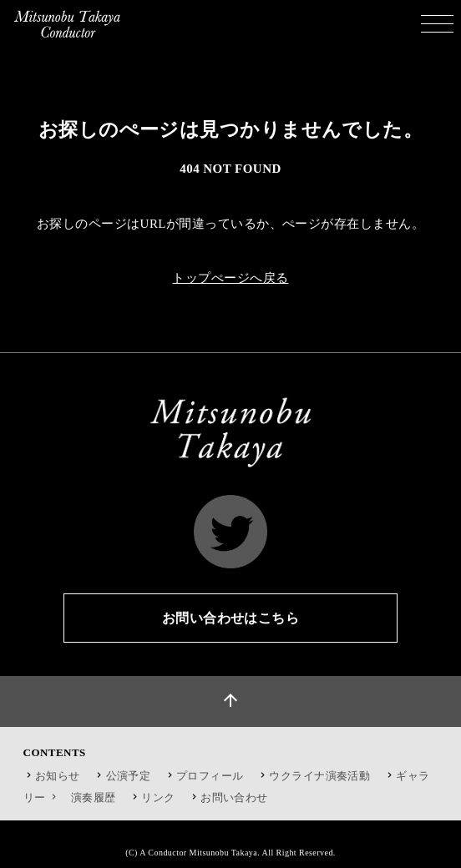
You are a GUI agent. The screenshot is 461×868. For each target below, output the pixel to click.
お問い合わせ (234, 797)
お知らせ (58, 776)
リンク (158, 797)
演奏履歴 (94, 797)
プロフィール (210, 776)
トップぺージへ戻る (230, 278)
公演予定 (129, 776)
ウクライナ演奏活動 (319, 776)
